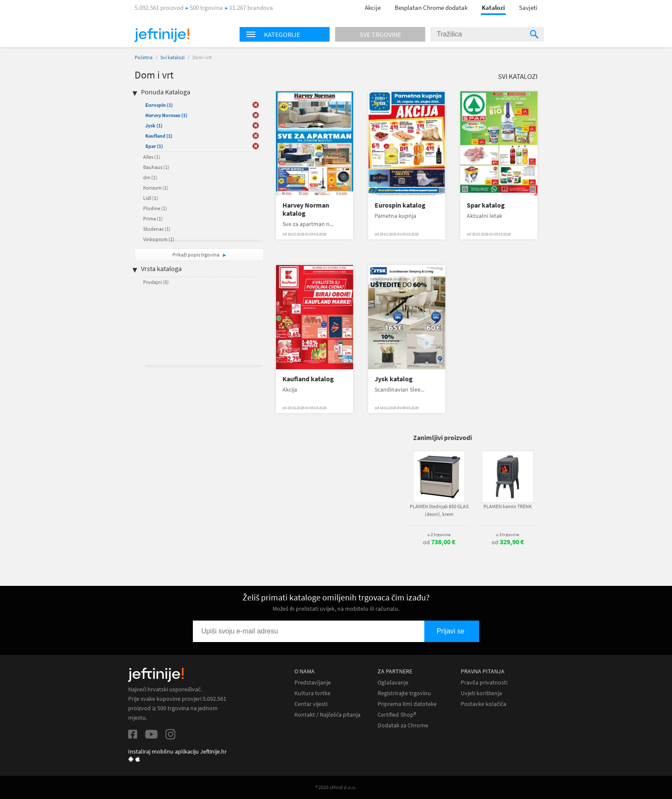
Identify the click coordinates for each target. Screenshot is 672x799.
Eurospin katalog (400, 205)
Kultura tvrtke (312, 693)
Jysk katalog (394, 379)
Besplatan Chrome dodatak (431, 8)
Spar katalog (486, 205)
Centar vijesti (311, 704)
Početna (144, 57)
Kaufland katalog (308, 379)
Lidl (151, 198)
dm (150, 177)
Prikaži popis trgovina (196, 255)
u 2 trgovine (439, 534)
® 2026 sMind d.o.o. (336, 787)
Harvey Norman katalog (306, 209)
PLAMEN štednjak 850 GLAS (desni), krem (439, 510)
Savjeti (528, 8)
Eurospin (159, 105)
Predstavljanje (313, 683)
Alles (152, 157)
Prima (153, 219)
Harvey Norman (166, 115)
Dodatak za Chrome (403, 725)
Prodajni (156, 282)
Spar (154, 146)
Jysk (154, 125)
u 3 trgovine (507, 534)
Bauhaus (156, 167)
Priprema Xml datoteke (407, 704)
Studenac (157, 229)
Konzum (156, 188)
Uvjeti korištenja (481, 693)
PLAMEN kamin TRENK (508, 506)
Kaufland (159, 136)
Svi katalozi (172, 57)
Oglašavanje (393, 683)
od (439, 542)
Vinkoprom (159, 239)
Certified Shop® (397, 715)
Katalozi (493, 8)
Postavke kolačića (483, 704)
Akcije (373, 8)
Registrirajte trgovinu (404, 693)
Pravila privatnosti (484, 683)
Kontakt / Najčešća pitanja (327, 715)
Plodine (155, 208)
